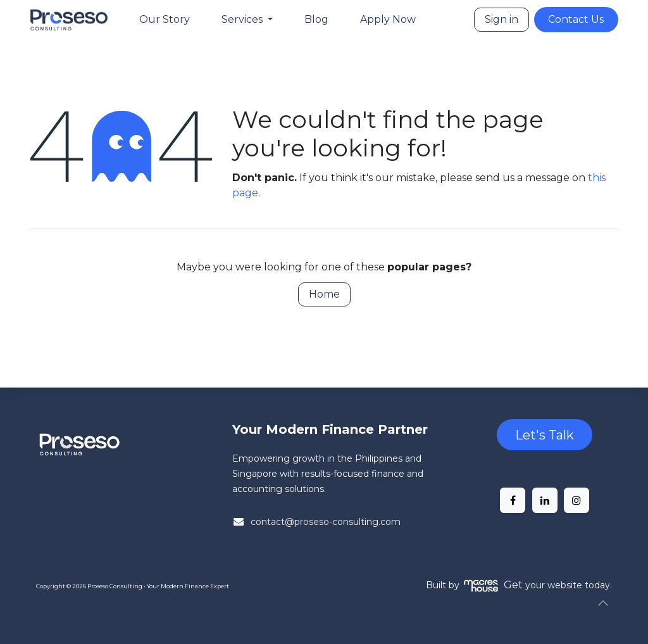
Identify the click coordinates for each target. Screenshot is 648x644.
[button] (603, 603)
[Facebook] (513, 500)
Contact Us (576, 19)
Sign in (502, 19)
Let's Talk (545, 435)
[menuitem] (165, 20)
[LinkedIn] (545, 500)
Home (324, 294)
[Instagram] (576, 500)
